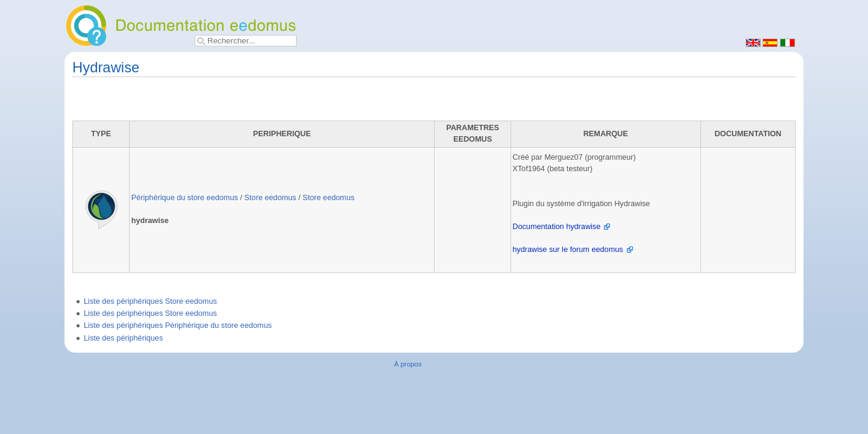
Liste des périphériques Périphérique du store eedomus (178, 325)
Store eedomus (270, 198)
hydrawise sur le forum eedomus (568, 250)
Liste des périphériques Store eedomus (150, 301)
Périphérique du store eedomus (185, 198)
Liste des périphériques (123, 338)
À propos (408, 364)
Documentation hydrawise (556, 227)
